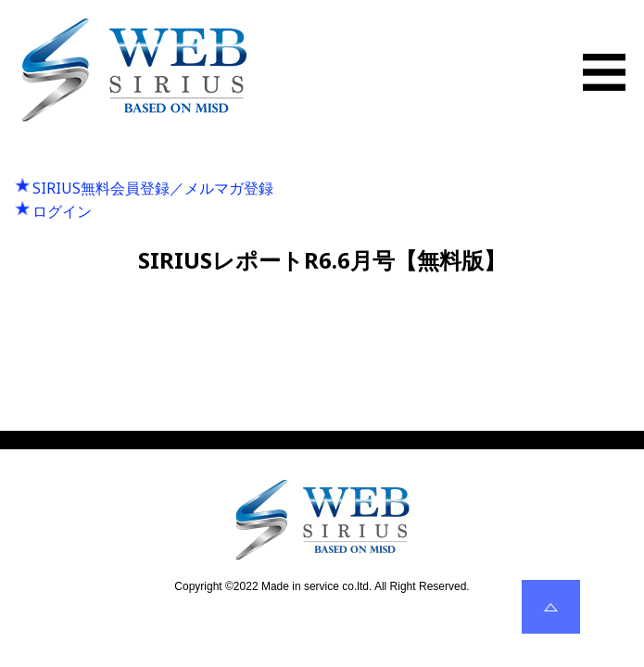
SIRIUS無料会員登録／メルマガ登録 (153, 188)
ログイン (62, 211)
